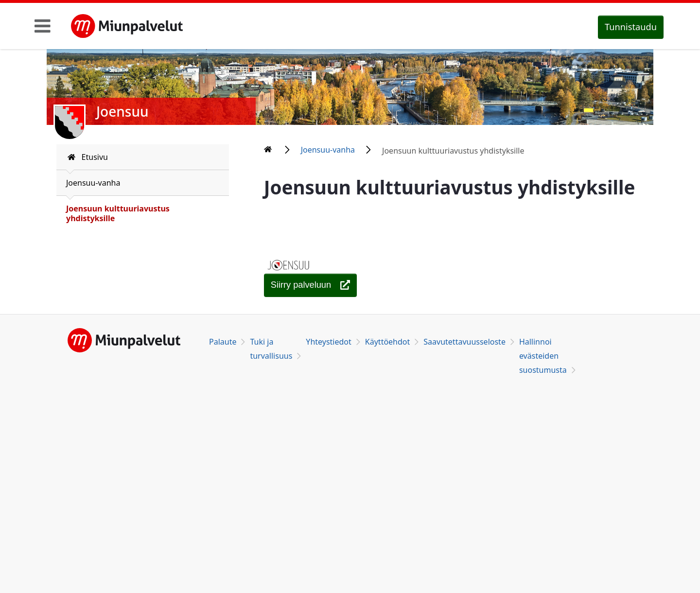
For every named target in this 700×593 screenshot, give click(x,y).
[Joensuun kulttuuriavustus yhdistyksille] (311, 285)
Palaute (223, 342)
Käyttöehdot (387, 342)
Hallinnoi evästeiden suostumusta (543, 356)
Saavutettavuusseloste (464, 342)
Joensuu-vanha (93, 183)
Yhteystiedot (328, 342)
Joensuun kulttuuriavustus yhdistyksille (118, 213)
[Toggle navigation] (43, 26)
